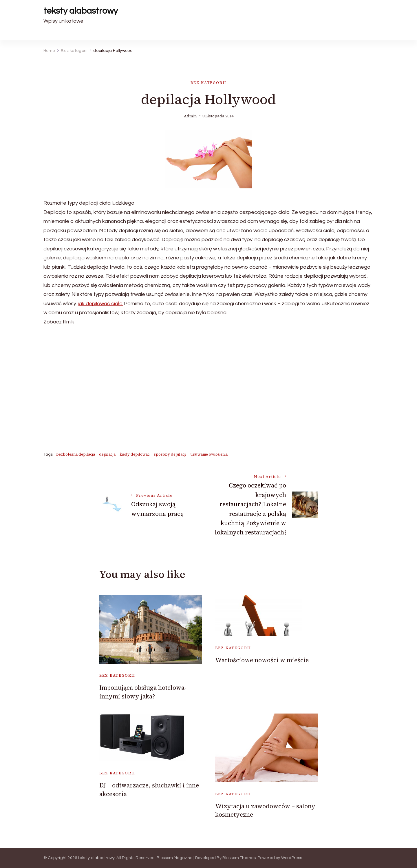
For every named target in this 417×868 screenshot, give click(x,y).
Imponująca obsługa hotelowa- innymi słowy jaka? (143, 692)
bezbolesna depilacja (76, 454)
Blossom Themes (239, 858)
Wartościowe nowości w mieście (262, 660)
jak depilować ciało (100, 304)
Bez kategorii (209, 83)
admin (190, 116)
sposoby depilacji (170, 454)
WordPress (292, 858)
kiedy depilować (135, 454)
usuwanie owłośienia (209, 454)
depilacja (107, 454)
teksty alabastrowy (81, 11)
